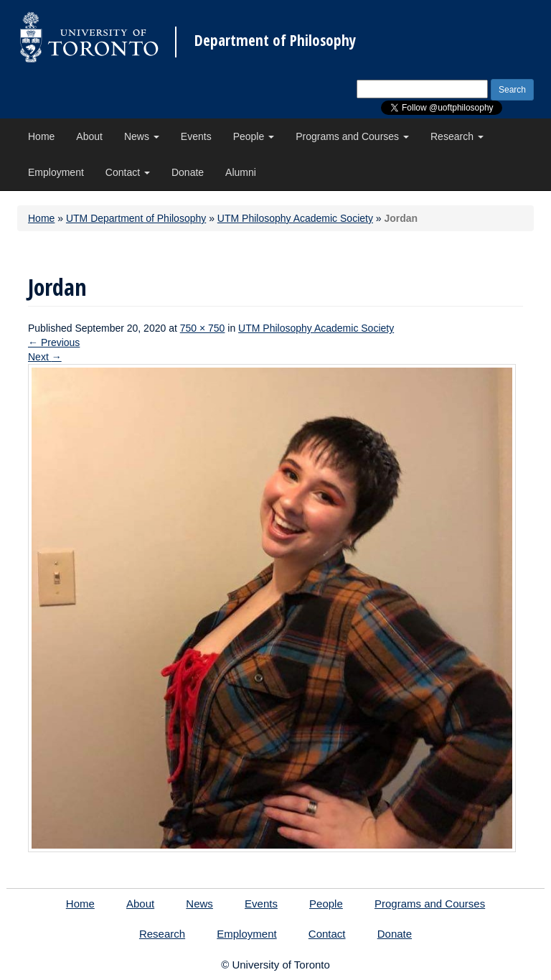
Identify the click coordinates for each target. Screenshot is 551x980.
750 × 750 (203, 328)
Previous (54, 342)
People (254, 136)
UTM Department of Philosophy (136, 218)
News (142, 136)
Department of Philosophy (275, 41)
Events (196, 136)
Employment (56, 172)
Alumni (241, 172)
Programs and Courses (352, 136)
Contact (128, 172)
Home (41, 136)
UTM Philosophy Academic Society (295, 218)
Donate (188, 172)
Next (45, 357)
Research (457, 136)
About (89, 136)
